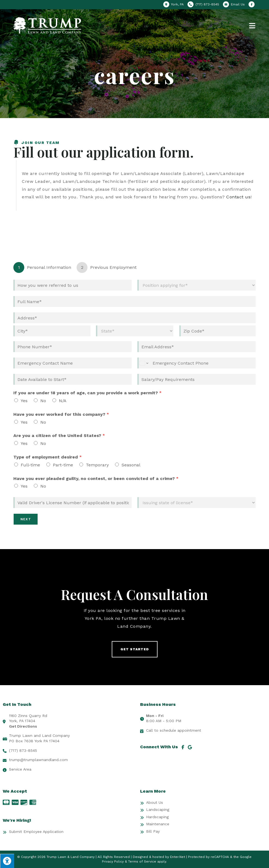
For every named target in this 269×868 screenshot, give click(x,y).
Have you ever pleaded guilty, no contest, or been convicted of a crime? (96, 478)
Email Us (238, 4)
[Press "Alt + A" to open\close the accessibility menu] (7, 861)
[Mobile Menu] (252, 25)
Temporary (97, 465)
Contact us (238, 197)
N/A (63, 401)
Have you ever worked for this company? (61, 414)
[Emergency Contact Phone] (197, 363)
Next (26, 519)
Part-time (63, 465)
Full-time (30, 465)
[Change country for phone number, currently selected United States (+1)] (143, 363)
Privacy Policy (113, 861)
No (43, 401)
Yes (24, 401)
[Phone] (72, 347)
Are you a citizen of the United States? (59, 435)
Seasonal (131, 465)
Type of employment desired (48, 457)
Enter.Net (178, 857)
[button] (135, 649)
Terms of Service (142, 861)
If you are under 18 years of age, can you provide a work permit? (87, 393)
